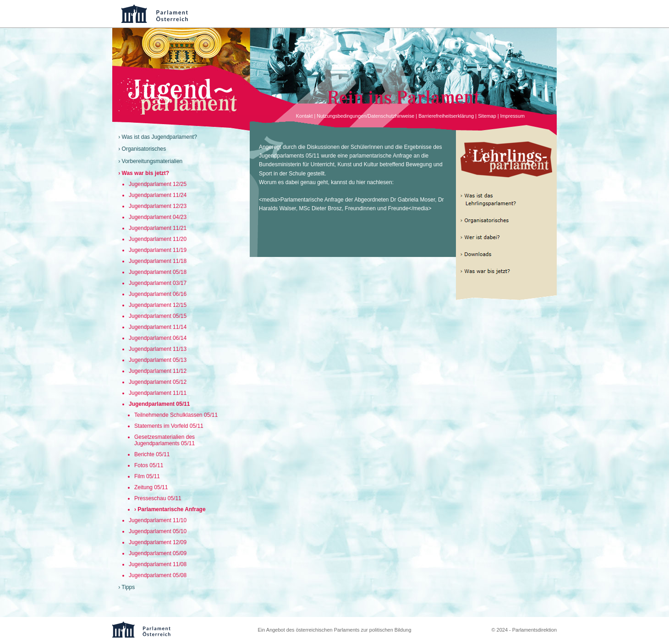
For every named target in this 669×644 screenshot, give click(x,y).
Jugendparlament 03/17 (158, 283)
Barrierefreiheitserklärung (446, 116)
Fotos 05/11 (149, 465)
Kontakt (304, 116)
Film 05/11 (147, 476)
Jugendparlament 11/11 (158, 393)
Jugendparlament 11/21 (158, 228)
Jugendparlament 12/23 (158, 206)
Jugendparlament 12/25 (158, 184)
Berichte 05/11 (152, 454)
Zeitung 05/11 (151, 487)
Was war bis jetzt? (146, 173)
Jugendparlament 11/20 (158, 239)
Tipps (128, 587)
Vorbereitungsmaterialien (152, 161)
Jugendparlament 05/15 (158, 316)
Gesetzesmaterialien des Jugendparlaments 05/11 (165, 440)
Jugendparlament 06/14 (158, 338)
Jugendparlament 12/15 (158, 305)
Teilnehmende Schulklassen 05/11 (176, 415)
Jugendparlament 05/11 (159, 404)
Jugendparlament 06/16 (158, 294)
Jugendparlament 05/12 (158, 382)
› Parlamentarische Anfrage (170, 509)
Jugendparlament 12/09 (158, 542)
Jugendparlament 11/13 (158, 349)
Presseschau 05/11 (158, 498)
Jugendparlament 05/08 (158, 575)
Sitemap (487, 116)
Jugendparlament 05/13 (158, 360)
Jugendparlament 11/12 (158, 371)
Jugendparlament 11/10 (158, 520)
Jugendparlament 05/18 (158, 272)
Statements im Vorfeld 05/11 (169, 426)
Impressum (513, 116)
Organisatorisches (144, 149)
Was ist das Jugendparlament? (159, 137)
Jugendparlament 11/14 (158, 327)
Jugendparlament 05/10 (158, 531)
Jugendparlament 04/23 (158, 217)
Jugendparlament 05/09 (158, 553)
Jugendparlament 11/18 (158, 261)
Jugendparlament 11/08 (158, 564)
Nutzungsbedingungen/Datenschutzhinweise (365, 116)
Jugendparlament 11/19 (158, 250)
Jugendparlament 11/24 (158, 195)
